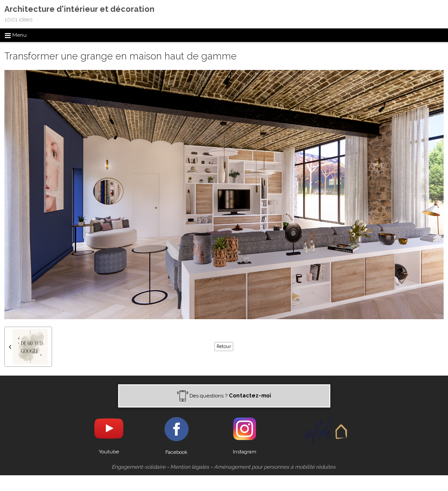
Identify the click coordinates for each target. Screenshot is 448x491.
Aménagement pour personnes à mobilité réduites (275, 467)
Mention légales (190, 467)
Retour (224, 346)
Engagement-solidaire (138, 467)
